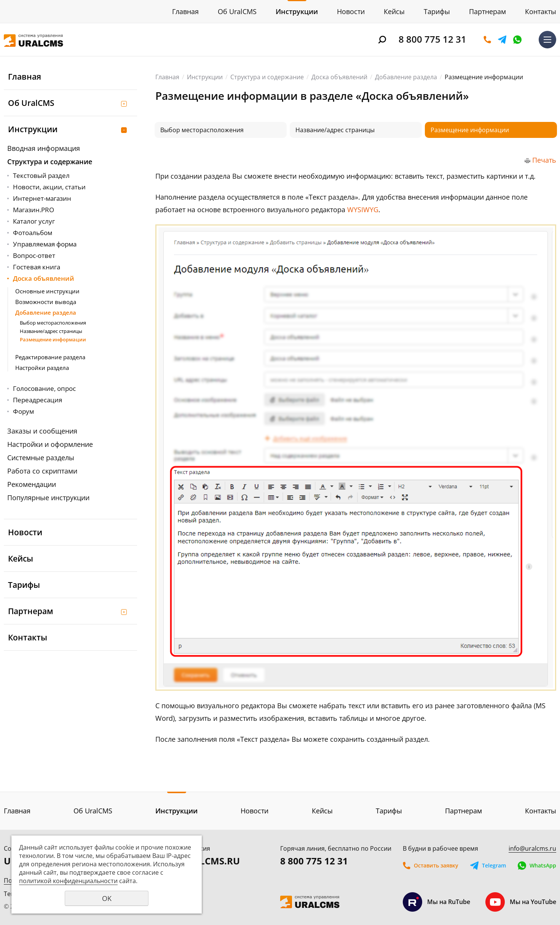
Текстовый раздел (41, 175)
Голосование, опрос (44, 388)
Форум (23, 411)
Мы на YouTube (521, 902)
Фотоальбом (33, 233)
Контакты (541, 11)
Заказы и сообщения (42, 431)
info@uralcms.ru (532, 848)
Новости (351, 11)
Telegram (502, 40)
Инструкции (297, 11)
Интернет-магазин (42, 198)
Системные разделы (41, 458)
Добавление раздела (46, 312)
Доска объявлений (44, 278)
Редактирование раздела (50, 357)
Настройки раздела (42, 368)
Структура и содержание (50, 162)
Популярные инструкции (48, 498)
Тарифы (437, 11)
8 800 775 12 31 (432, 39)
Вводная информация (44, 148)
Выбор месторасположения (53, 323)
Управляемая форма (45, 244)
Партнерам (487, 11)
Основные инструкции (47, 291)
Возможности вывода (46, 302)
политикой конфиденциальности (68, 881)
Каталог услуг (34, 221)
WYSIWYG (363, 210)
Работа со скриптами (42, 471)
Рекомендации (32, 484)
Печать (544, 160)
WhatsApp (517, 40)
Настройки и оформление (50, 444)
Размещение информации (53, 339)
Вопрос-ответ (34, 255)
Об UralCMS (237, 11)
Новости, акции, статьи (49, 187)
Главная (185, 11)
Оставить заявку (487, 40)
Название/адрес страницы (51, 331)
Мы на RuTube (436, 902)
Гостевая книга (37, 267)
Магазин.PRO (34, 210)
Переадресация (37, 400)
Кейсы (394, 11)
